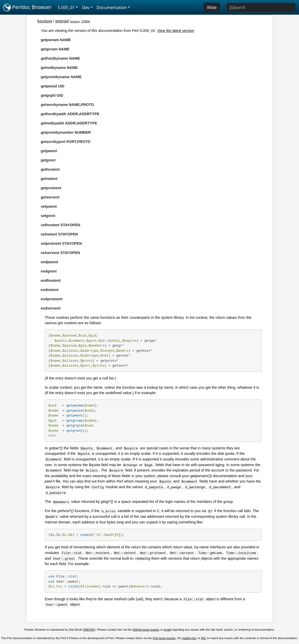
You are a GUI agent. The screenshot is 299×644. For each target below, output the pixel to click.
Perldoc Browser (27, 7)
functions (45, 21)
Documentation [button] (112, 7)
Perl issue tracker (164, 638)
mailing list (189, 638)
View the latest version (176, 31)
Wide (212, 7)
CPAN (85, 21)
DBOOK (89, 630)
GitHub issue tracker (146, 630)
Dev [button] (86, 7)
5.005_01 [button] (66, 7)
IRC (204, 638)
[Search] (261, 7)
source (75, 21)
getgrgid (62, 21)
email (167, 630)
